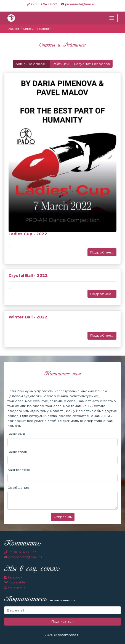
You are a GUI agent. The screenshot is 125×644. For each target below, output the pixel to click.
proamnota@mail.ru (78, 4)
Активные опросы (31, 64)
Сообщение (18, 488)
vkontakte (15, 582)
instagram (14, 587)
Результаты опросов (92, 64)
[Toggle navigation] (112, 18)
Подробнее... (102, 252)
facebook (13, 577)
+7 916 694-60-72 (42, 4)
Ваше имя (16, 434)
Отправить (63, 517)
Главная (13, 29)
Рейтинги (61, 64)
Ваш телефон (19, 470)
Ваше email (17, 452)
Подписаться (63, 621)
